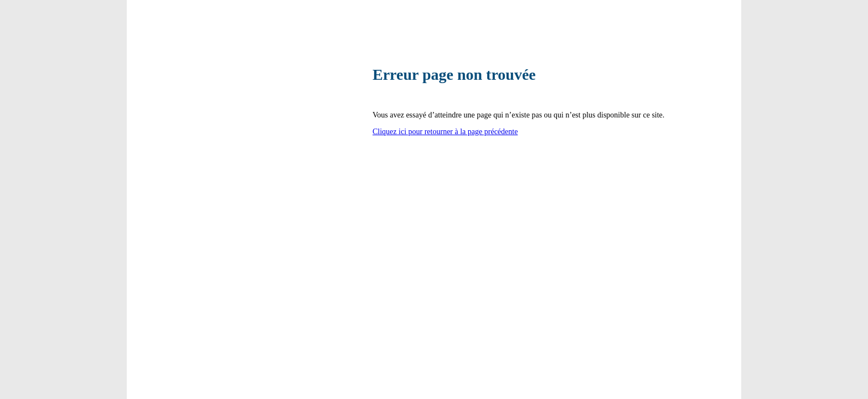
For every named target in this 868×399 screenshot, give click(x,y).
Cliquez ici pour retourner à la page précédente (445, 132)
